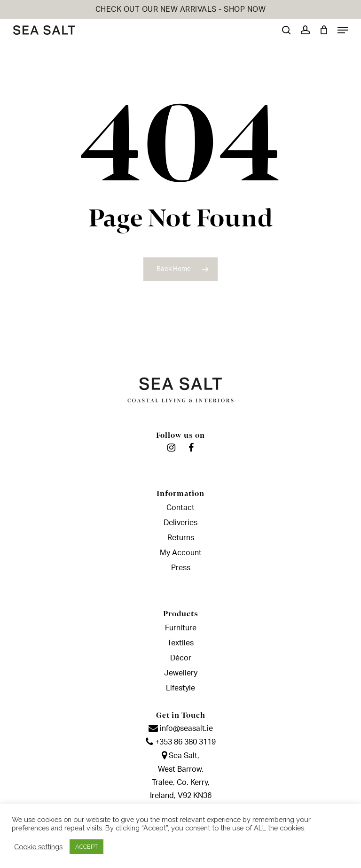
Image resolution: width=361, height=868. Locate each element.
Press (181, 568)
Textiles (180, 643)
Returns (181, 538)
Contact (180, 508)
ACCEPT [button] (86, 847)
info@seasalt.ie (181, 728)
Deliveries (180, 523)
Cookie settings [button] (38, 847)
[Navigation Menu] (343, 30)
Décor (181, 658)
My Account (181, 553)
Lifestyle (180, 688)
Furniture (181, 628)
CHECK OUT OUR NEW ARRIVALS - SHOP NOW (181, 9)
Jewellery (181, 673)
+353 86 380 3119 (181, 742)
